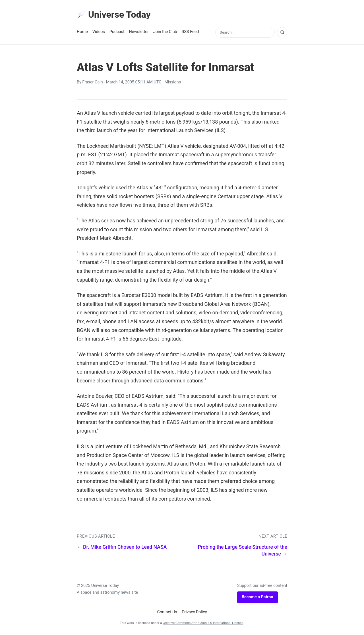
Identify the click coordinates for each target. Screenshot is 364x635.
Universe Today (114, 15)
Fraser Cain (92, 82)
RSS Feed (190, 32)
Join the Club (165, 32)
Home (82, 32)
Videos (99, 32)
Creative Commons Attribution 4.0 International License (203, 623)
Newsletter (139, 32)
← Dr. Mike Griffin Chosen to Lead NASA (122, 547)
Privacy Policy (194, 612)
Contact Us (167, 612)
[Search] (282, 32)
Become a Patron (258, 597)
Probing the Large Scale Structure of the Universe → (243, 551)
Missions (173, 82)
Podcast (117, 32)
